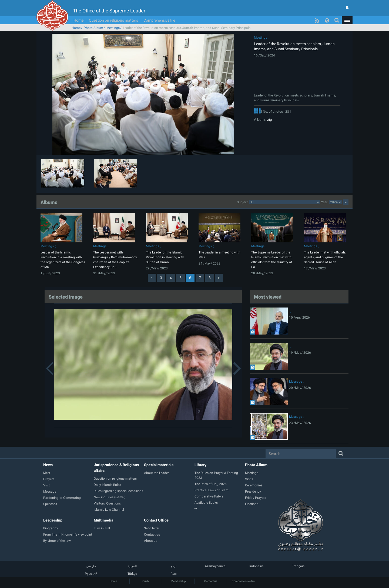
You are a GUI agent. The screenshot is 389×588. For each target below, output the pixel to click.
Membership (178, 581)
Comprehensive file (159, 20)
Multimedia (103, 520)
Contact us (211, 581)
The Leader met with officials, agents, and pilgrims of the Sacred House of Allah (325, 257)
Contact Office (156, 520)
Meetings (113, 28)
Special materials (159, 465)
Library (200, 465)
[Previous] (152, 278)
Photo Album (93, 28)
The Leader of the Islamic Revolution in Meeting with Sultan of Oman (165, 257)
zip (269, 119)
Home (78, 20)
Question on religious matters (113, 20)
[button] (347, 20)
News (48, 465)
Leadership (53, 520)
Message (296, 382)
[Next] (219, 278)
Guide (146, 581)
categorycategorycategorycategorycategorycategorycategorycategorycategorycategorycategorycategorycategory (285, 202)
